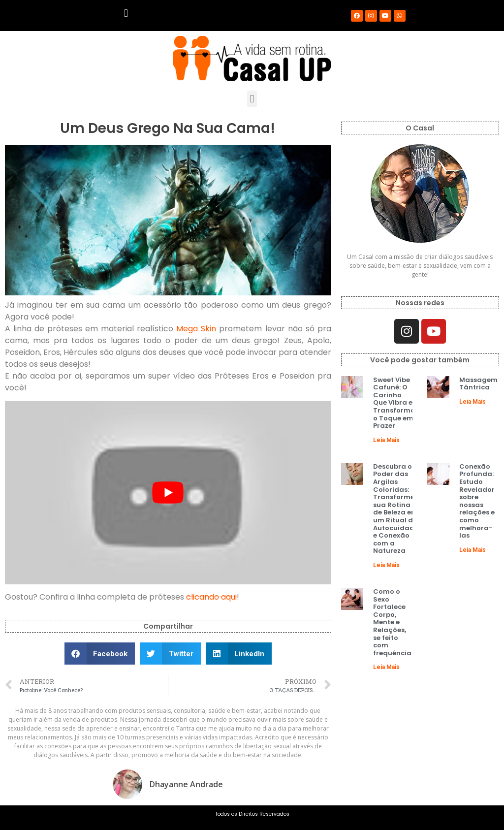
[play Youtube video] (168, 493)
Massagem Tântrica (478, 384)
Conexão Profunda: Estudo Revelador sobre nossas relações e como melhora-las (477, 501)
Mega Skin (196, 329)
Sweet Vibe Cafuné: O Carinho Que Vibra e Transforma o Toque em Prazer (394, 403)
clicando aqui (211, 597)
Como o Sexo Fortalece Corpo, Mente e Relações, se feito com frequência (392, 622)
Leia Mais (386, 440)
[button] (126, 13)
